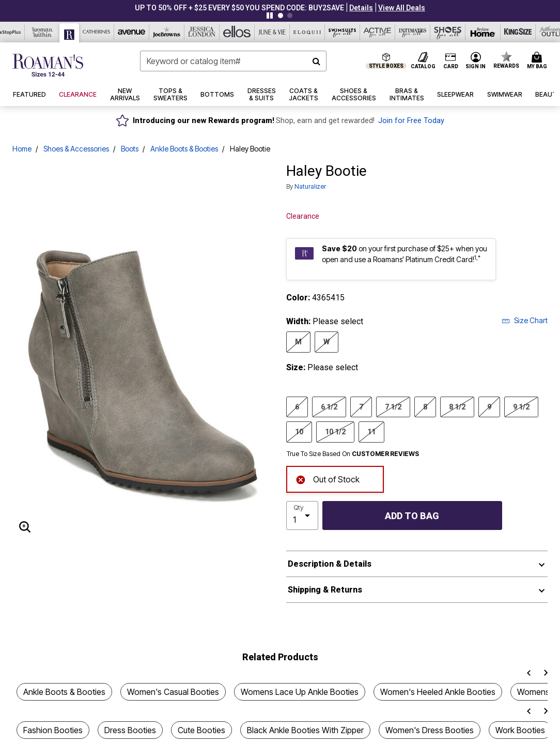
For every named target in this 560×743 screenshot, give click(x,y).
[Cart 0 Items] (539, 61)
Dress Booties (130, 730)
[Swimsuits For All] (343, 32)
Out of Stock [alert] (328, 479)
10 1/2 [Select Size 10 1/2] (335, 431)
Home (22, 149)
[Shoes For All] (448, 32)
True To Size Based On (353, 454)
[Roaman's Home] (48, 65)
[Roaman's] (69, 33)
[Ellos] (237, 32)
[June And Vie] (272, 32)
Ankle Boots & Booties (184, 149)
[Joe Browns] (167, 32)
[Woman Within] (42, 32)
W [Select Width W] (326, 341)
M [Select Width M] (298, 341)
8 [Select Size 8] (425, 406)
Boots (130, 149)
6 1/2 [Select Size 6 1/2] (329, 406)
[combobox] (233, 61)
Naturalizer (310, 186)
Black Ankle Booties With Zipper (305, 730)
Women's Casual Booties (173, 692)
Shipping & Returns (325, 590)
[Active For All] (378, 32)
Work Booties (520, 730)
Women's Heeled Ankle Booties (438, 692)
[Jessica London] (202, 32)
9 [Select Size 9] (489, 406)
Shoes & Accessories (76, 149)
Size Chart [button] (525, 320)
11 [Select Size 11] (371, 431)
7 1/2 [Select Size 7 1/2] (393, 406)
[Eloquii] (307, 32)
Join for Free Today (411, 121)
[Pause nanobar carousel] (270, 16)
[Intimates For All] (413, 32)
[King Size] (518, 32)
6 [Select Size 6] (297, 406)
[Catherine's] (97, 32)
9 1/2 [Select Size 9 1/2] (521, 406)
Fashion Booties (53, 730)
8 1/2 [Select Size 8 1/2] (457, 406)
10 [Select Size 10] (299, 431)
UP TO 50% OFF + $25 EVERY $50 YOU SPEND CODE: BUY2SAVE (239, 8)
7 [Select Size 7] (361, 406)
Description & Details (330, 564)
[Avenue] (132, 32)
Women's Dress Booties (430, 730)
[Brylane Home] (483, 32)
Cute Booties (201, 730)
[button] (361, 8)
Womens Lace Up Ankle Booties (300, 692)
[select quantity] (302, 515)
